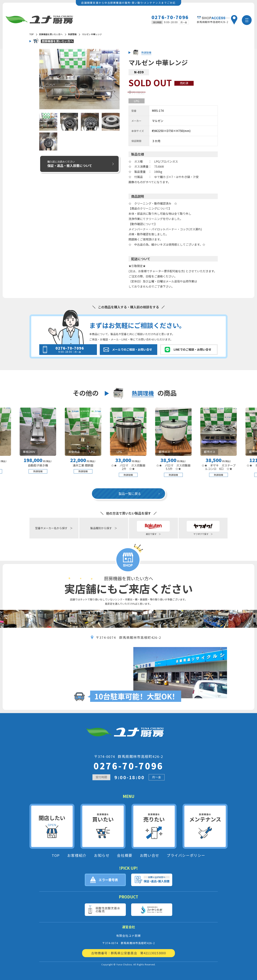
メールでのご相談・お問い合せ (132, 349)
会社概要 (125, 855)
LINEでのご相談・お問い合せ (192, 349)
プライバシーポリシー (186, 855)
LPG (137, 101)
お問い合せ (150, 855)
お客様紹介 (77, 855)
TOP (56, 855)
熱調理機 (72, 34)
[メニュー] (247, 20)
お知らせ (102, 855)
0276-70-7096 (170, 17)
